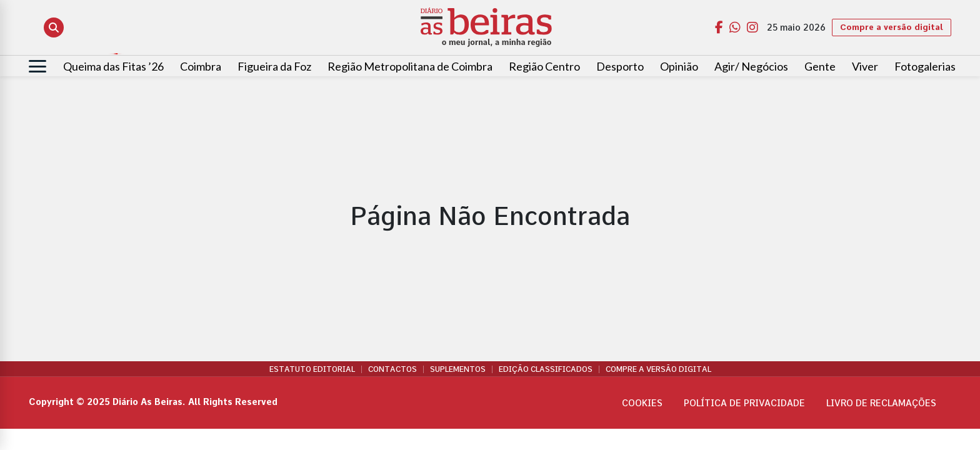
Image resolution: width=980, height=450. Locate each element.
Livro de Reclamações (881, 403)
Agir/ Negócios (751, 66)
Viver (865, 66)
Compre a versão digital (892, 27)
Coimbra (201, 66)
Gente (820, 66)
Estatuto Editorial (312, 369)
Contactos (392, 369)
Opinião (679, 66)
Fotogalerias (925, 66)
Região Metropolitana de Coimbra (410, 66)
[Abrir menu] (37, 66)
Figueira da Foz (274, 66)
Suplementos (458, 369)
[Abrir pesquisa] (54, 27)
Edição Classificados (546, 369)
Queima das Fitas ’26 (113, 66)
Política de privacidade (744, 403)
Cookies (642, 403)
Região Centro (544, 66)
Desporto (620, 66)
